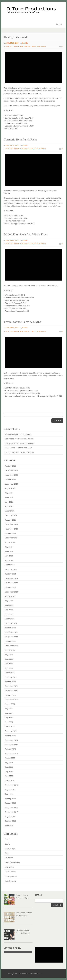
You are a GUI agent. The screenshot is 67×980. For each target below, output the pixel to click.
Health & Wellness (28, 46)
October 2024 (10, 533)
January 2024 (10, 574)
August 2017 (10, 817)
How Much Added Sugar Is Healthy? (19, 443)
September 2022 (12, 646)
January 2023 (10, 628)
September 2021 (12, 700)
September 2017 (12, 812)
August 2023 (10, 596)
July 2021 (9, 709)
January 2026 (10, 466)
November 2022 (11, 637)
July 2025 (9, 493)
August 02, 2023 (12, 328)
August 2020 (10, 758)
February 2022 (11, 677)
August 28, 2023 (12, 43)
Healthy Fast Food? (16, 37)
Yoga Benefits (10, 881)
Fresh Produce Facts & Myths (22, 322)
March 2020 (10, 781)
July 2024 (9, 547)
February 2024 (11, 569)
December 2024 (11, 524)
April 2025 (9, 506)
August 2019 (10, 790)
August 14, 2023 (12, 146)
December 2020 (11, 740)
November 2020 (11, 745)
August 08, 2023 (12, 240)
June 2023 (9, 605)
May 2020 (9, 772)
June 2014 (9, 825)
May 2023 (9, 610)
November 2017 (11, 808)
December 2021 (11, 686)
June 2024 (9, 551)
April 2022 (9, 668)
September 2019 (12, 785)
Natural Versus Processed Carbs (18, 434)
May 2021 (9, 718)
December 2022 (11, 632)
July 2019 (9, 794)
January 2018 (10, 803)
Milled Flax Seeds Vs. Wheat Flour (26, 234)
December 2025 (11, 470)
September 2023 (12, 592)
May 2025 (9, 502)
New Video (41, 46)
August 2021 (10, 704)
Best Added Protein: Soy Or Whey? (19, 439)
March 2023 (10, 619)
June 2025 (9, 497)
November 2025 (11, 475)
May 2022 (9, 664)
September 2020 (12, 754)
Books (7, 844)
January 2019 (10, 799)
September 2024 (12, 538)
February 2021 (11, 731)
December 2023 (11, 578)
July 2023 (9, 601)
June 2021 (9, 713)
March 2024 (10, 565)
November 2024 (11, 529)
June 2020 (9, 767)
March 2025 (10, 511)
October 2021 (10, 695)
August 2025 (10, 488)
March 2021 (10, 727)
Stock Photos (10, 872)
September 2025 (12, 484)
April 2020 (9, 776)
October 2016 (10, 821)
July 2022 (9, 655)
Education (14, 46)
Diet (7, 46)
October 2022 (10, 641)
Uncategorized (11, 876)
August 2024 (10, 542)
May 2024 (9, 556)
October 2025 (10, 479)
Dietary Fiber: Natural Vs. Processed (20, 452)
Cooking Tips (10, 849)
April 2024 (9, 560)
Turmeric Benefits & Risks (21, 139)
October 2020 (10, 749)
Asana (7, 839)
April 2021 (9, 722)
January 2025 (10, 520)
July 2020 (9, 763)
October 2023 (10, 587)
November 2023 (11, 583)
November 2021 (11, 691)
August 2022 (10, 650)
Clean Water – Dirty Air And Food (18, 448)
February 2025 (11, 515)
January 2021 (10, 736)
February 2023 (11, 623)
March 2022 (10, 673)
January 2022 (10, 682)
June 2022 (9, 659)
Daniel (25, 43)
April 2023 (9, 614)
